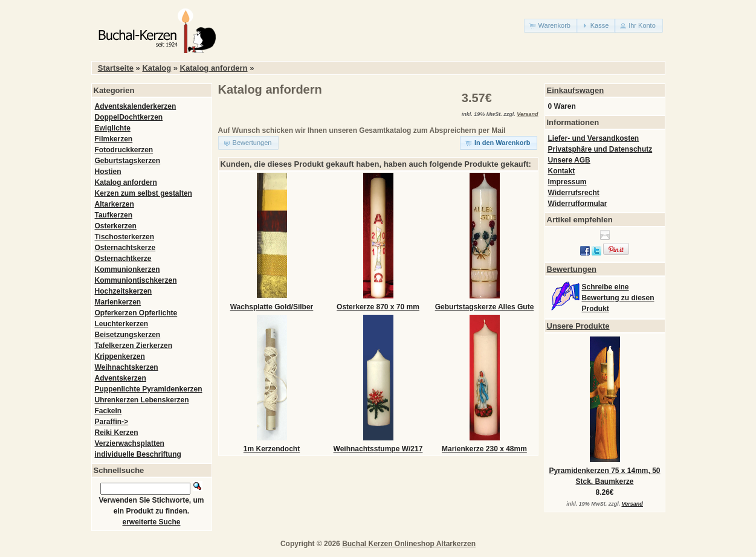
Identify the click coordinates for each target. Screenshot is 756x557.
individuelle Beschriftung (138, 454)
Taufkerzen (114, 215)
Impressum (567, 182)
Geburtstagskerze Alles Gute (485, 307)
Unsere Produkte (578, 326)
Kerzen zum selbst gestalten (144, 193)
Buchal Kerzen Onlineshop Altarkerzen (409, 544)
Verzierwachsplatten (130, 443)
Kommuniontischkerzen (136, 280)
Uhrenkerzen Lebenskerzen (142, 400)
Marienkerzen (118, 302)
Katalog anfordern (214, 68)
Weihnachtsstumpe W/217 (378, 449)
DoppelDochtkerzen (129, 117)
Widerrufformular (578, 204)
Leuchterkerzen (122, 324)
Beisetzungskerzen (128, 335)
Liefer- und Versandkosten (594, 138)
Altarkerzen (115, 204)
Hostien (108, 172)
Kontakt (562, 171)
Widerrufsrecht (574, 193)
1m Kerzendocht (272, 449)
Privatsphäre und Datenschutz (600, 149)
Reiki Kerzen (117, 433)
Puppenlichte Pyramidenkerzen (149, 389)
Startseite (116, 68)
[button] (551, 26)
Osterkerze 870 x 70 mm (378, 307)
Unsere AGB (569, 160)
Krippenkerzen (120, 356)
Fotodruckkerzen (124, 150)
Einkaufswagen (576, 90)
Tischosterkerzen (125, 237)
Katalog (157, 68)
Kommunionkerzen (128, 269)
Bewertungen (572, 269)
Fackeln (108, 411)
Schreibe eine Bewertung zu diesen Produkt (618, 298)
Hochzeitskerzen (124, 291)
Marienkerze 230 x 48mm (484, 449)
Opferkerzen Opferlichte (136, 313)
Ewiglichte (113, 128)
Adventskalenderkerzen (136, 106)
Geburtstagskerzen (128, 161)
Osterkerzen (116, 226)
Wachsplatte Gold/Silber (272, 307)
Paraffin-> (112, 422)
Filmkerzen (114, 139)
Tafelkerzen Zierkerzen (134, 346)
